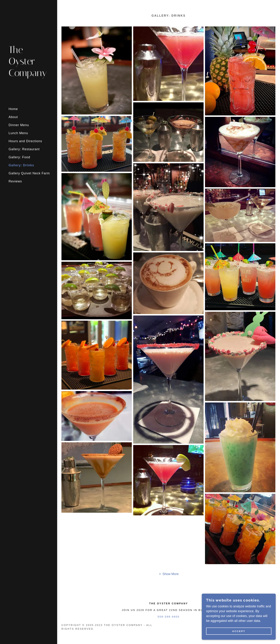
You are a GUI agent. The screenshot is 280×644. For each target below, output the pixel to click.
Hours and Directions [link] (25, 141)
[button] (169, 574)
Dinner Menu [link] (19, 125)
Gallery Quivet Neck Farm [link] (29, 173)
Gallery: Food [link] (19, 157)
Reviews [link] (15, 181)
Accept (240, 631)
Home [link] (13, 109)
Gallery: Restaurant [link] (24, 149)
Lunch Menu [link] (18, 133)
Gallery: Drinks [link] (21, 165)
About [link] (13, 117)
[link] (29, 75)
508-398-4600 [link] (168, 617)
